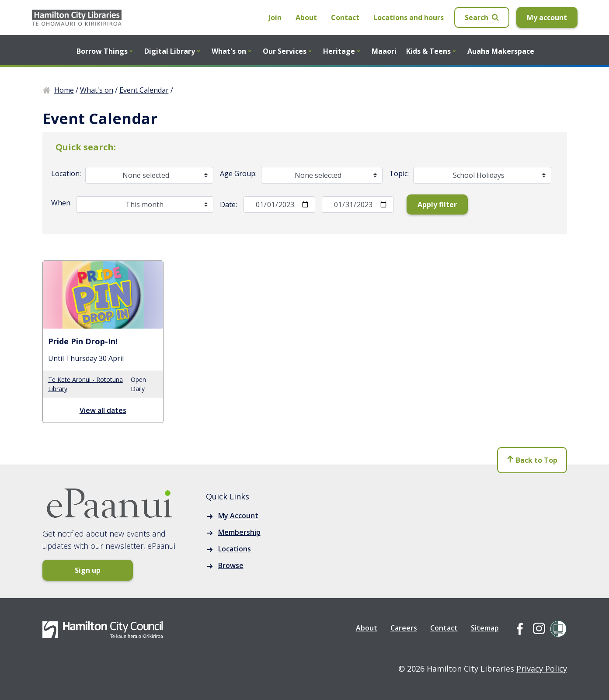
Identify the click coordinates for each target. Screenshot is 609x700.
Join (275, 17)
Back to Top (532, 461)
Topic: (399, 173)
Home (64, 90)
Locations (235, 549)
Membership (239, 532)
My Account (238, 516)
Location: (66, 173)
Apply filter (437, 204)
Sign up (77, 570)
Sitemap (485, 628)
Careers (404, 628)
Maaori (384, 51)
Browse (231, 565)
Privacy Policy (542, 669)
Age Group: (238, 173)
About (306, 17)
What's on (97, 90)
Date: (228, 204)
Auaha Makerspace (501, 51)
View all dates (103, 410)
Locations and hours (409, 17)
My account (547, 17)
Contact (345, 17)
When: (61, 203)
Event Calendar (144, 90)
